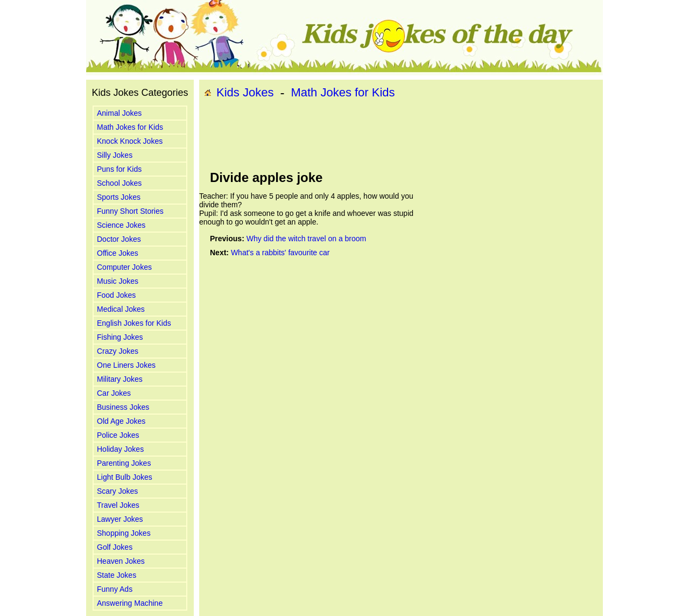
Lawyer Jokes (120, 519)
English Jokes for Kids (134, 323)
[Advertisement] (401, 135)
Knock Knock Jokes (130, 141)
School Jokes (119, 183)
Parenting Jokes (124, 463)
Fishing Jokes (120, 337)
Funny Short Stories (130, 211)
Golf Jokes (115, 547)
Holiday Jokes (120, 449)
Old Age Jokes (121, 421)
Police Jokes (118, 435)
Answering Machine (130, 603)
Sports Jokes (119, 197)
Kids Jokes (245, 92)
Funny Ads (115, 589)
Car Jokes (114, 393)
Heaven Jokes (121, 561)
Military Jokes (120, 379)
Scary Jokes (117, 491)
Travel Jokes (118, 505)
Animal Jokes (119, 113)
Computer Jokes (124, 267)
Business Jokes (123, 407)
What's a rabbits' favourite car (280, 253)
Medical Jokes (121, 309)
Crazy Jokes (118, 351)
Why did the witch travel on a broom (307, 239)
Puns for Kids (119, 169)
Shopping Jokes (124, 533)
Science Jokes (121, 225)
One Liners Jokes (126, 365)
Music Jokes (118, 281)
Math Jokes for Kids (130, 127)
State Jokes (117, 575)
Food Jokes (116, 295)
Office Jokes (118, 253)
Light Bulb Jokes (125, 477)
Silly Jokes (115, 155)
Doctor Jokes (119, 239)
